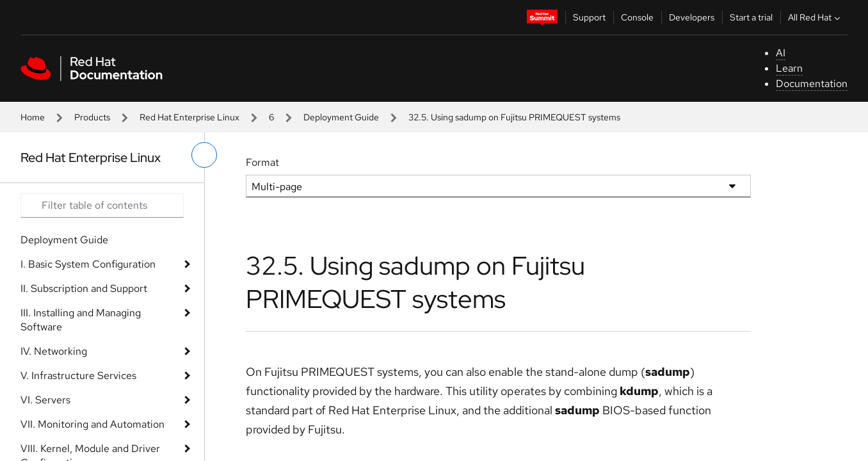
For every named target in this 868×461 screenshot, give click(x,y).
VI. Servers (45, 400)
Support (589, 17)
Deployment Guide (341, 117)
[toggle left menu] (204, 155)
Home (33, 117)
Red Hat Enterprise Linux (189, 117)
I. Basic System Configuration (88, 264)
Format (262, 162)
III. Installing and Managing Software (81, 320)
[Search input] (102, 206)
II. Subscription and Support (84, 288)
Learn (789, 68)
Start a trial (751, 17)
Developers (692, 17)
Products (92, 117)
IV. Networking (54, 351)
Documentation (812, 84)
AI (781, 53)
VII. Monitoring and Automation (92, 424)
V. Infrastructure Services (78, 376)
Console (637, 17)
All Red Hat (816, 17)
